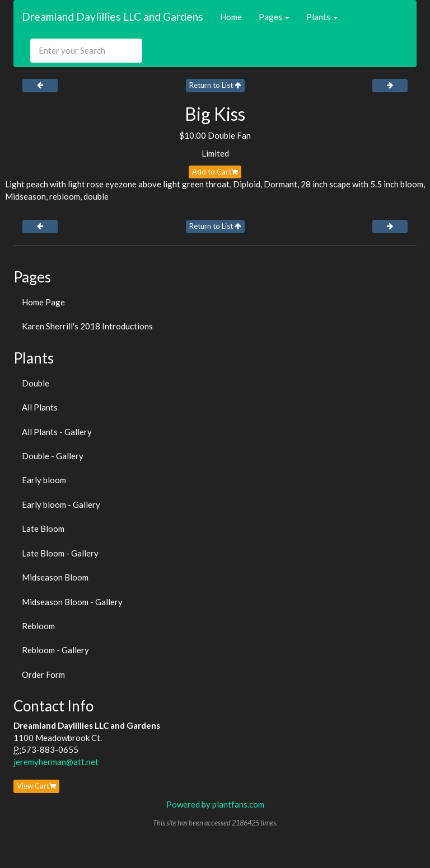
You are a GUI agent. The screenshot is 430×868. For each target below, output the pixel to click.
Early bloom (44, 480)
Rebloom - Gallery (55, 650)
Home (231, 17)
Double (36, 383)
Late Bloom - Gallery (60, 553)
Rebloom (38, 626)
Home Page (43, 302)
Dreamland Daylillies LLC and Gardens (113, 16)
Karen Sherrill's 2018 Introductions (87, 326)
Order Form (43, 674)
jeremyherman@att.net (56, 762)
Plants (322, 17)
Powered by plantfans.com (215, 804)
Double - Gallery (53, 456)
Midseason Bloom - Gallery (72, 602)
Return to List (215, 85)
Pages (274, 17)
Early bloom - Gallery (61, 504)
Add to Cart (215, 172)
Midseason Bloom (55, 577)
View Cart (36, 786)
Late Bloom (43, 529)
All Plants (40, 407)
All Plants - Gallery (57, 432)
